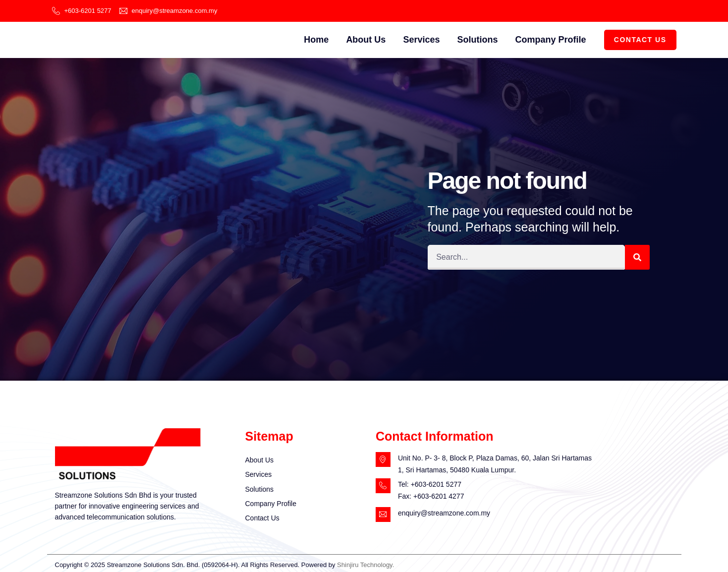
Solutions (477, 40)
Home (316, 40)
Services (421, 40)
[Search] (637, 257)
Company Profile (550, 40)
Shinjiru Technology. (365, 565)
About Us (366, 40)
